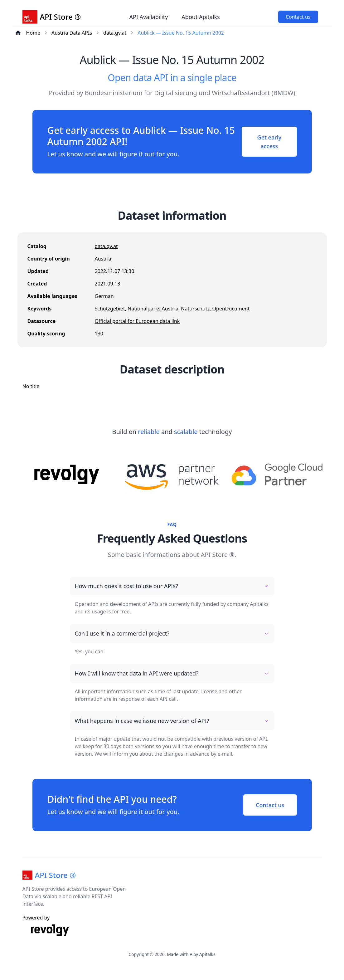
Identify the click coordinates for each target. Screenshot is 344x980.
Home (33, 33)
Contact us (298, 17)
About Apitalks (201, 17)
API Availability (148, 17)
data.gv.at (115, 33)
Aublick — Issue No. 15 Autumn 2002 (181, 33)
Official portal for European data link (137, 321)
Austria (103, 259)
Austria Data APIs (72, 33)
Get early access (269, 142)
